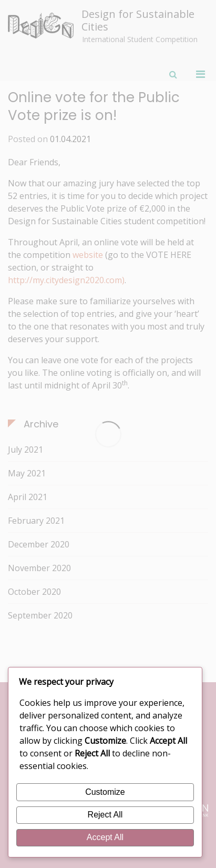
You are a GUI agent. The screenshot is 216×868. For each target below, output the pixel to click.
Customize (105, 792)
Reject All (105, 815)
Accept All (105, 837)
